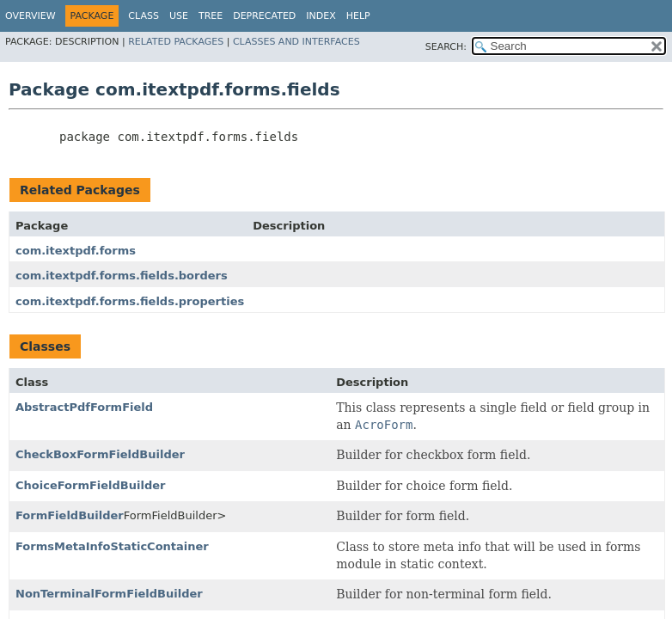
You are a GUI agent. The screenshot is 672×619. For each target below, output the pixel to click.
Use (179, 16)
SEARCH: (446, 47)
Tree (211, 16)
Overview (31, 16)
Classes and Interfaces (296, 42)
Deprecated (264, 16)
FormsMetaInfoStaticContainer (112, 546)
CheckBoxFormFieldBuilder (100, 454)
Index (321, 16)
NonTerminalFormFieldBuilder (109, 594)
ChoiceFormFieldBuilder (90, 485)
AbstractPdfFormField (84, 407)
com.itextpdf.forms (76, 251)
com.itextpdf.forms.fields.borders (122, 276)
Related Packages (176, 42)
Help (358, 16)
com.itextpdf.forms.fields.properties (130, 301)
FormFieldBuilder (70, 515)
